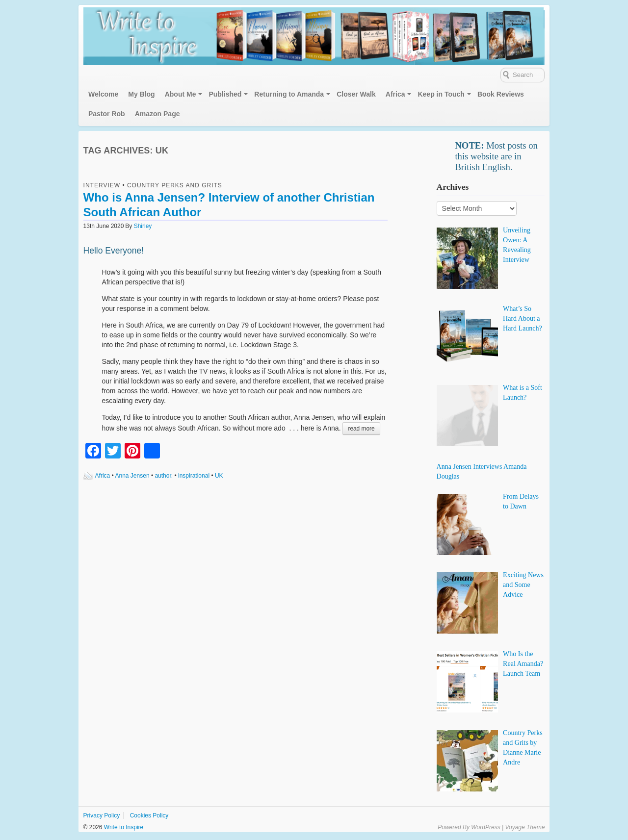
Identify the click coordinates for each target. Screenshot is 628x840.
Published (225, 94)
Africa (395, 94)
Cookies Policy (149, 815)
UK (219, 476)
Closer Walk (356, 94)
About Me (181, 94)
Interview (102, 185)
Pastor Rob (107, 114)
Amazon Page (157, 114)
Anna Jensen (132, 476)
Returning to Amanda (289, 94)
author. (164, 476)
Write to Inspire (123, 827)
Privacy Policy (102, 815)
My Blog (141, 94)
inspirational (194, 476)
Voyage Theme (525, 827)
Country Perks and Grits (175, 185)
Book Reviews (501, 94)
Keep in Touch (441, 94)
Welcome (103, 94)
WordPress (485, 827)
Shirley (143, 226)
